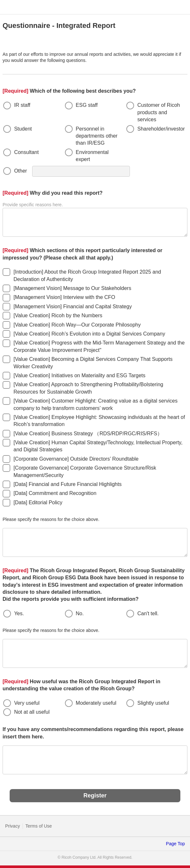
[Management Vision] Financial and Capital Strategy (73, 306)
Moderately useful (96, 703)
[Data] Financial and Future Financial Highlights (68, 484)
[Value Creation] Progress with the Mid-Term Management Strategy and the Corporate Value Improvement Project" (99, 346)
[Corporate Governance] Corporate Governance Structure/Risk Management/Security (85, 471)
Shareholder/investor (161, 129)
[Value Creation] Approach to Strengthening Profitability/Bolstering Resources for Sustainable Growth (88, 388)
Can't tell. (148, 613)
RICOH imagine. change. (15, 7)
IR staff (22, 105)
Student (23, 129)
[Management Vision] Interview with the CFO (64, 297)
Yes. (19, 613)
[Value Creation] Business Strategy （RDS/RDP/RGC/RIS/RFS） (88, 434)
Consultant (27, 152)
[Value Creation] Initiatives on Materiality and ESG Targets (79, 375)
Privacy (13, 826)
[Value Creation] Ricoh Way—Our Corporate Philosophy (77, 325)
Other (21, 171)
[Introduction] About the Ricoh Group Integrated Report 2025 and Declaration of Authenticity (87, 275)
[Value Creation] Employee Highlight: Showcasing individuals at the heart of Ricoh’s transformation (99, 421)
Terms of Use (39, 826)
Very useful (27, 703)
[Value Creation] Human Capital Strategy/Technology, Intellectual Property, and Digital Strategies (98, 446)
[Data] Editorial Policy (38, 502)
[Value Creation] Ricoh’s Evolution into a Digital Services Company (89, 334)
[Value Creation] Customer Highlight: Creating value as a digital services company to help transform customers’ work (95, 404)
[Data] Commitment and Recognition (55, 493)
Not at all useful (32, 712)
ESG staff (87, 105)
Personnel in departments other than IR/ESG (97, 136)
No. (80, 613)
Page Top (175, 844)
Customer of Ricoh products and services (159, 112)
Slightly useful (153, 703)
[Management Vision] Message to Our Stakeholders (72, 288)
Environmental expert (92, 156)
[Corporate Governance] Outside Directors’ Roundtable (76, 459)
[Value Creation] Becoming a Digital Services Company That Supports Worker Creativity (93, 363)
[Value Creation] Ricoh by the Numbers (58, 315)
